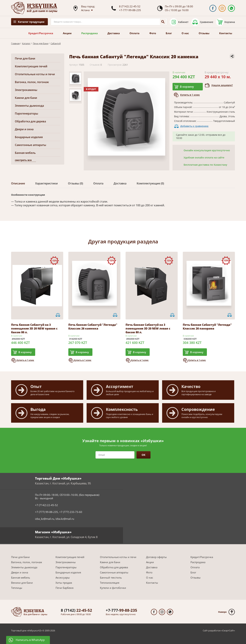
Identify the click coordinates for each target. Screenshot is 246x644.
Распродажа (90, 33)
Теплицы (17, 588)
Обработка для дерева (30, 121)
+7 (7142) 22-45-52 (46, 505)
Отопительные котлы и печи (35, 74)
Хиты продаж (64, 583)
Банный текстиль (111, 578)
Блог (169, 33)
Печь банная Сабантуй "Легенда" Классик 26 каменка (93, 327)
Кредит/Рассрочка (41, 33)
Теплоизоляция (110, 583)
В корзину (187, 87)
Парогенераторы (26, 113)
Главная (15, 43)
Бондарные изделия (29, 137)
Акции (67, 33)
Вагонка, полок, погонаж (32, 82)
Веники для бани (22, 583)
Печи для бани (40, 43)
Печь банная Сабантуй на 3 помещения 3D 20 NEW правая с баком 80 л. (34, 328)
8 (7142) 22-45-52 (130, 6)
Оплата (134, 33)
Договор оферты (156, 557)
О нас (185, 33)
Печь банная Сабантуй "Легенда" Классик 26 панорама (207, 327)
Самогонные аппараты (30, 145)
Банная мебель (25, 153)
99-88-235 (121, 610)
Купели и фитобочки (113, 588)
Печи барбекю (64, 588)
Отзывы (204, 33)
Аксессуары (63, 578)
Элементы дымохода (29, 106)
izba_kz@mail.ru (45, 519)
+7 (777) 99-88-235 (46, 512)
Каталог (26, 43)
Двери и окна (24, 129)
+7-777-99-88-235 (130, 10)
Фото (153, 33)
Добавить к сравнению (194, 126)
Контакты (226, 33)
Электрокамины (26, 90)
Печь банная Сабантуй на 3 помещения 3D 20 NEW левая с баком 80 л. (148, 328)
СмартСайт (228, 630)
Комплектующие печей (31, 66)
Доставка (114, 33)
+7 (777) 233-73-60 (71, 512)
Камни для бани (26, 98)
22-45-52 (76, 610)
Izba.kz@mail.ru (65, 519)
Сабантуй (56, 43)
